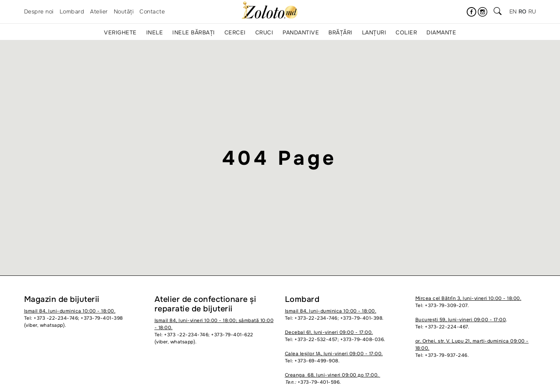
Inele (155, 32)
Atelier (99, 11)
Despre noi (39, 11)
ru (532, 11)
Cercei (235, 32)
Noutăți (124, 11)
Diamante (441, 32)
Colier (406, 32)
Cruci (264, 32)
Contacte (152, 11)
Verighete (120, 32)
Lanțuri (374, 32)
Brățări (340, 32)
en (513, 11)
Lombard (72, 11)
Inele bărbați (194, 32)
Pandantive (301, 32)
